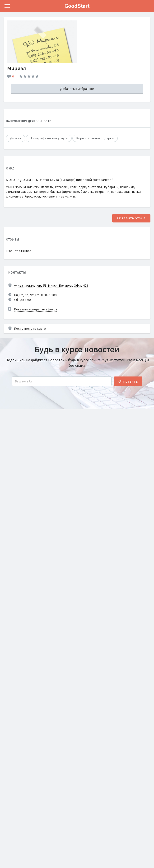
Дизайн (16, 138)
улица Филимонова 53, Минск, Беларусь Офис (51, 285)
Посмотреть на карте (30, 328)
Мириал (16, 68)
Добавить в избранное (77, 89)
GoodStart (77, 6)
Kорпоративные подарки (95, 138)
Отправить (128, 381)
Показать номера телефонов (36, 309)
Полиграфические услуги (49, 138)
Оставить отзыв (131, 218)
